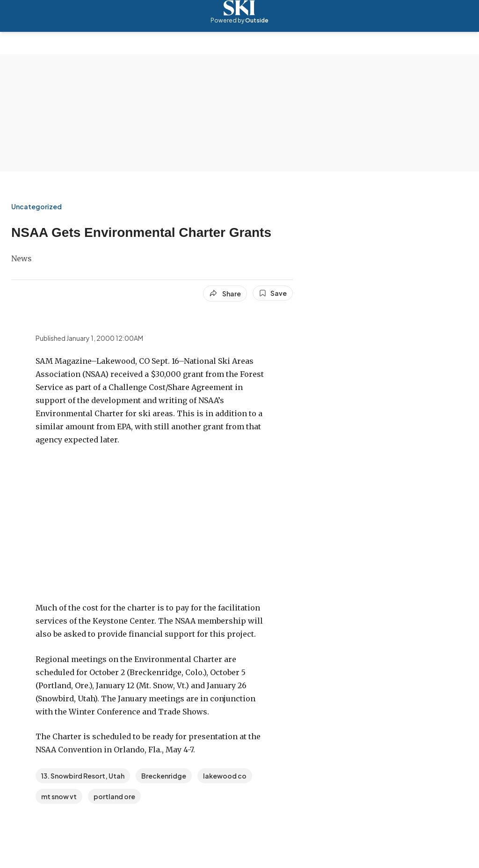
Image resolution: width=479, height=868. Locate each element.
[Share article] (225, 294)
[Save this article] (273, 293)
